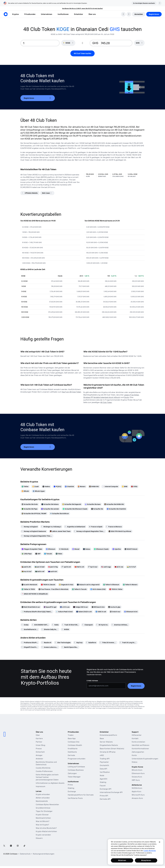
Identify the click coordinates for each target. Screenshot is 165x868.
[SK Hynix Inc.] (102, 625)
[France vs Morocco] (114, 527)
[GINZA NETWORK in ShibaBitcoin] (35, 594)
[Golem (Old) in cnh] (84, 612)
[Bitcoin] (25, 491)
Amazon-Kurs (137, 798)
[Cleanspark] (88, 625)
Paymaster (104, 762)
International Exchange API (111, 792)
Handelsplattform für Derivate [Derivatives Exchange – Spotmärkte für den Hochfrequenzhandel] (81, 795)
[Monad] (76, 549)
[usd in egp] (106, 567)
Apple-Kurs (136, 791)
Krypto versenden (43, 835)
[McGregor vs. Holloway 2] (51, 527)
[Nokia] (55, 625)
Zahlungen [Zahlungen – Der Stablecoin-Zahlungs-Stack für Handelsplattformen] (72, 773)
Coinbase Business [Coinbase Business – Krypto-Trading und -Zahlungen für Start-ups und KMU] (76, 770)
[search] (123, 14)
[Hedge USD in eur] (81, 607)
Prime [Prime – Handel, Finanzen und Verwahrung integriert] (70, 785)
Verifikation (105, 772)
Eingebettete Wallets (109, 745)
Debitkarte (72, 752)
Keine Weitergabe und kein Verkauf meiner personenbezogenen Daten (47, 777)
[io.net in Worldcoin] (29, 585)
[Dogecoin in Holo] (66, 585)
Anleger (39, 755)
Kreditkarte (73, 749)
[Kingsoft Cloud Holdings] (30, 647)
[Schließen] (160, 842)
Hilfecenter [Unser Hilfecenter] (137, 735)
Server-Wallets (106, 742)
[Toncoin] (48, 554)
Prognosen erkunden (77, 759)
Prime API (104, 796)
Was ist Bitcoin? (43, 821)
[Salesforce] (91, 643)
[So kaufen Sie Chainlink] (116, 509)
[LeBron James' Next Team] (60, 531)
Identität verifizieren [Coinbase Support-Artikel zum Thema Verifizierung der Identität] (141, 745)
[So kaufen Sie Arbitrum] (59, 514)
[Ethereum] (51, 549)
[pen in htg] (53, 567)
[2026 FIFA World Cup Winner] (120, 531)
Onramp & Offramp (108, 752)
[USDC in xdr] (101, 612)
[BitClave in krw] (98, 607)
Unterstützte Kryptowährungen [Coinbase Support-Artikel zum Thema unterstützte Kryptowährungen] (145, 759)
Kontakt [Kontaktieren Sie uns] (135, 738)
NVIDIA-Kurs (137, 788)
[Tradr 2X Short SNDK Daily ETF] (70, 625)
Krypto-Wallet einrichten (46, 831)
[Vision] (59, 554)
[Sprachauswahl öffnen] (129, 14)
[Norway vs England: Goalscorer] (34, 531)
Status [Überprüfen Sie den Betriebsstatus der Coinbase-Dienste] (135, 762)
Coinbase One (74, 742)
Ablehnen (122, 860)
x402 (102, 755)
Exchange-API (106, 789)
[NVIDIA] (65, 629)
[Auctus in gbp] (114, 607)
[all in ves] (119, 567)
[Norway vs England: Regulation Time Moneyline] (37, 536)
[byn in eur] (93, 567)
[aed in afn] (26, 567)
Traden (71, 735)
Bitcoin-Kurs (137, 770)
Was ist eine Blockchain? (46, 828)
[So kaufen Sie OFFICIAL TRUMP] (34, 514)
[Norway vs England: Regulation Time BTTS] (90, 531)
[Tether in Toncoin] (79, 589)
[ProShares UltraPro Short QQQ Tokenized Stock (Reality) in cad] (37, 612)
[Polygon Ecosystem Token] (32, 549)
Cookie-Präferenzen (44, 771)
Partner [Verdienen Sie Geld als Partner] (39, 742)
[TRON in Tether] (116, 589)
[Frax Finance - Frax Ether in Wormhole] (53, 589)
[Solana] (87, 549)
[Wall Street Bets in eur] (31, 607)
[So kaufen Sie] (97, 509)
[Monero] (82, 487)
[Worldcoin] (64, 549)
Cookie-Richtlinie (150, 851)
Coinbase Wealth (75, 745)
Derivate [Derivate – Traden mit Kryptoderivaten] (71, 755)
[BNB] (125, 487)
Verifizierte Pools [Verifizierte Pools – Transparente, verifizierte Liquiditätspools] (75, 798)
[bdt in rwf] (40, 571)
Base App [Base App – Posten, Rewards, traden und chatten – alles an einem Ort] (72, 738)
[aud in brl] (53, 571)
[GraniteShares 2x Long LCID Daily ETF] (30, 629)
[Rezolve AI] (47, 643)
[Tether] (25, 487)
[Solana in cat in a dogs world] (88, 585)
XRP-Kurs (136, 780)
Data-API (103, 769)
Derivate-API (105, 799)
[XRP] (38, 554)
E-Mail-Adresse (92, 681)
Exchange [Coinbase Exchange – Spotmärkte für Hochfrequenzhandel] (72, 791)
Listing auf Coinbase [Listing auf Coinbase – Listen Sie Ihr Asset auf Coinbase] (76, 767)
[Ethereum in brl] (131, 612)
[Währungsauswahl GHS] (139, 43)
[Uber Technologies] (63, 643)
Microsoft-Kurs (138, 795)
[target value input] (115, 43)
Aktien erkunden (43, 798)
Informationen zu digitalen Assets (50, 783)
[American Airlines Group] (120, 625)
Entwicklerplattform (108, 735)
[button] (30, 14)
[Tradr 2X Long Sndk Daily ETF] (128, 643)
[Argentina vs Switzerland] (75, 527)
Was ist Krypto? (42, 825)
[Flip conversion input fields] (82, 43)
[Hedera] (46, 487)
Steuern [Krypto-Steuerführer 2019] (39, 838)
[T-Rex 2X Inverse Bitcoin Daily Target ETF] (108, 643)
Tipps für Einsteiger (44, 811)
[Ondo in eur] (115, 612)
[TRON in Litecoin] (48, 585)
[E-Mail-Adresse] (106, 686)
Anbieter (39, 759)
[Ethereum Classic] (101, 549)
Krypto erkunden (43, 794)
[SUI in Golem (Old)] (98, 589)
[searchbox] (139, 43)
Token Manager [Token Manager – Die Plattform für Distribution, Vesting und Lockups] (74, 777)
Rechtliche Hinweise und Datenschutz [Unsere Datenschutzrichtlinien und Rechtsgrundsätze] (46, 763)
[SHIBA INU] (94, 487)
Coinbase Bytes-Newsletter (47, 804)
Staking (103, 782)
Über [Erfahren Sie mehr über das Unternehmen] (38, 735)
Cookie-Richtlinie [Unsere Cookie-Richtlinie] (43, 768)
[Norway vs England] (30, 527)
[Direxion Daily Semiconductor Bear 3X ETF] (50, 629)
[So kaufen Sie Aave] (93, 504)
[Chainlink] (69, 487)
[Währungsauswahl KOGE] (68, 43)
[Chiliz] (134, 487)
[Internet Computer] (110, 487)
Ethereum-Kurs (138, 773)
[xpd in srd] (66, 567)
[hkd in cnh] (79, 567)
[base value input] (40, 43)
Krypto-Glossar (42, 815)
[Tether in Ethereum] (111, 585)
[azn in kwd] (40, 567)
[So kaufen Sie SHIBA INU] (114, 504)
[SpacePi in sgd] (50, 607)
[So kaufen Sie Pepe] (30, 509)
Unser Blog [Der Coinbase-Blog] (40, 745)
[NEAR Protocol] (131, 549)
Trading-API (105, 759)
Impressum (41, 786)
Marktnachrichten (43, 818)
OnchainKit (104, 765)
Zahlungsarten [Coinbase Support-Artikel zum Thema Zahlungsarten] (138, 752)
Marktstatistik (42, 801)
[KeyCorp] (78, 643)
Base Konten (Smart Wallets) (112, 749)
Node (102, 775)
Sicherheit (40, 752)
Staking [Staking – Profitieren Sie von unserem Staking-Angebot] (71, 788)
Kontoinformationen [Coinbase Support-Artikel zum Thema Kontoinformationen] (140, 749)
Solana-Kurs (137, 777)
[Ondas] (25, 625)
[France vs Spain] (96, 527)
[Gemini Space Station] (70, 647)
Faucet (103, 786)
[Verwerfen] (160, 3)
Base (102, 738)
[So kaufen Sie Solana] (50, 504)
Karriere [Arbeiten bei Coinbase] (39, 738)
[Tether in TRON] (28, 589)
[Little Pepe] (27, 554)
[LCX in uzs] (65, 607)
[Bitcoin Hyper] (39, 491)
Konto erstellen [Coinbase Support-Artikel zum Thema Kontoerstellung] (138, 742)
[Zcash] (36, 487)
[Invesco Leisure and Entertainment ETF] (50, 647)
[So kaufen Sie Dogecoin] (72, 504)
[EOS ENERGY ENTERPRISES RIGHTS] (40, 625)
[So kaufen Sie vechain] (50, 509)
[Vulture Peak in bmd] (64, 612)
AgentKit (103, 779)
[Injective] (117, 549)
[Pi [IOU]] (57, 487)
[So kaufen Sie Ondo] (30, 504)
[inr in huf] (131, 567)
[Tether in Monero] (130, 585)
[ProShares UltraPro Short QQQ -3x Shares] (30, 643)
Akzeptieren (146, 860)
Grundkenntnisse (43, 808)
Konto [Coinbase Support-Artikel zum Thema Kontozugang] (134, 755)
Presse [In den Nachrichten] (39, 749)
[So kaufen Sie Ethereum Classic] (75, 509)
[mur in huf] (27, 571)
